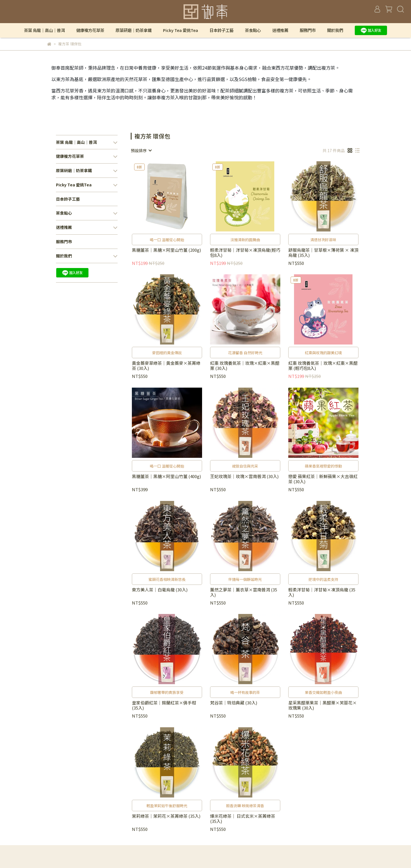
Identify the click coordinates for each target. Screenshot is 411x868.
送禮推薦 (280, 30)
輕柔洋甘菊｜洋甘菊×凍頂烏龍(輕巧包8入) (245, 253)
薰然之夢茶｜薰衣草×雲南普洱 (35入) (244, 592)
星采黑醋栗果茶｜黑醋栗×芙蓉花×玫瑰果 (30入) (323, 705)
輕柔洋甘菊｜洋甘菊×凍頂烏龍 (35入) (322, 592)
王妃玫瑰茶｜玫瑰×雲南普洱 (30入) (244, 477)
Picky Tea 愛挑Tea (181, 30)
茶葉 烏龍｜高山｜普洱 (44, 30)
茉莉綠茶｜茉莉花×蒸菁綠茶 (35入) (166, 816)
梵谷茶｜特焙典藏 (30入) (234, 703)
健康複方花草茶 (90, 30)
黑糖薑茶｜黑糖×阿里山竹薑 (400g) (166, 477)
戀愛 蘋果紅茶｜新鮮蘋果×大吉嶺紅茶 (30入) (323, 479)
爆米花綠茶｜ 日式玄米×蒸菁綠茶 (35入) (243, 819)
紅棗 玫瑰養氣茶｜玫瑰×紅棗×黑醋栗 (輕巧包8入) (323, 366)
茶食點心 (253, 30)
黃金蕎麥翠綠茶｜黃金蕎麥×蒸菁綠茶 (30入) (166, 366)
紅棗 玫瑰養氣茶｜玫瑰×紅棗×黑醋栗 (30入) (245, 366)
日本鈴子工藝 (221, 30)
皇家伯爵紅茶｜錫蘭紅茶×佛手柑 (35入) (164, 705)
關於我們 (335, 30)
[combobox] (141, 150)
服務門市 (308, 30)
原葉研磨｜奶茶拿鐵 (134, 30)
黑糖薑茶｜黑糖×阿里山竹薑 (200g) (166, 250)
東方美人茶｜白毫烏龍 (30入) (160, 590)
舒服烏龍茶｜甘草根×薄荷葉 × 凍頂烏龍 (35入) (323, 253)
